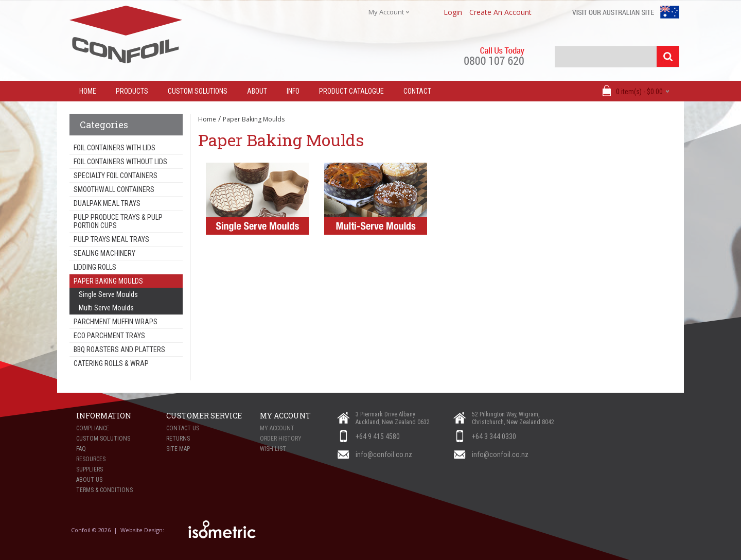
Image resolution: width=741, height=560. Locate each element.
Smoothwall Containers (114, 189)
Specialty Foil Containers (116, 176)
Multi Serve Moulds (106, 308)
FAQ (81, 449)
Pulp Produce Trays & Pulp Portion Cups (118, 221)
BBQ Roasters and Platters (119, 349)
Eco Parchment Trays (109, 336)
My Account (277, 428)
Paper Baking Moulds (108, 281)
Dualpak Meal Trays (107, 203)
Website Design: (143, 530)
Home (207, 119)
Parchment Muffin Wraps (116, 322)
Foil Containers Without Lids (120, 162)
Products (132, 91)
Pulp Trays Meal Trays (111, 239)
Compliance (93, 428)
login (453, 12)
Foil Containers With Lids (114, 148)
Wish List (273, 449)
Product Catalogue (351, 91)
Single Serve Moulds (108, 294)
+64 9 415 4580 (378, 436)
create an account (500, 12)
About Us (89, 480)
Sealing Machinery (104, 253)
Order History (281, 439)
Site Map (178, 449)
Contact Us (183, 428)
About (257, 91)
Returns (178, 439)
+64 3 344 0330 (494, 436)
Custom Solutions (198, 91)
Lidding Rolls (95, 267)
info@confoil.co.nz (384, 454)
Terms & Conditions (104, 490)
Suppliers (90, 469)
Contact (417, 91)
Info (293, 91)
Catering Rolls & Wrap (111, 363)
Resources (91, 459)
